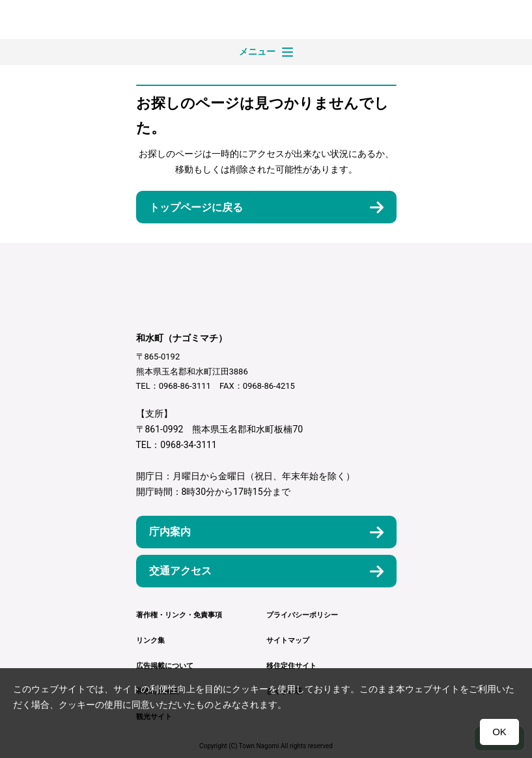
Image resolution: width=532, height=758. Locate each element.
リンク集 (150, 640)
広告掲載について (165, 666)
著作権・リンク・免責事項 (179, 615)
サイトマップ (288, 640)
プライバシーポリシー (302, 615)
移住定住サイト (291, 666)
